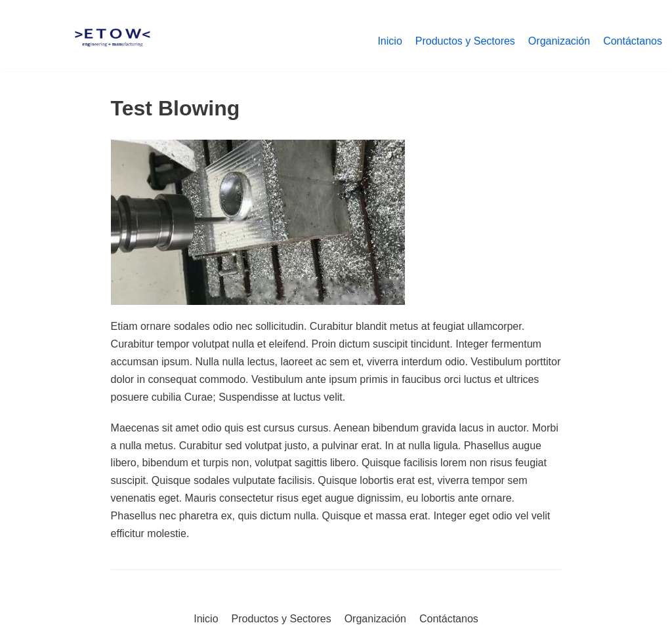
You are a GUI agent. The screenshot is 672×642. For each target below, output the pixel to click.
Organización (559, 41)
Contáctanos (633, 41)
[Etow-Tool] (112, 41)
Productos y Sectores (465, 41)
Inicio (389, 41)
